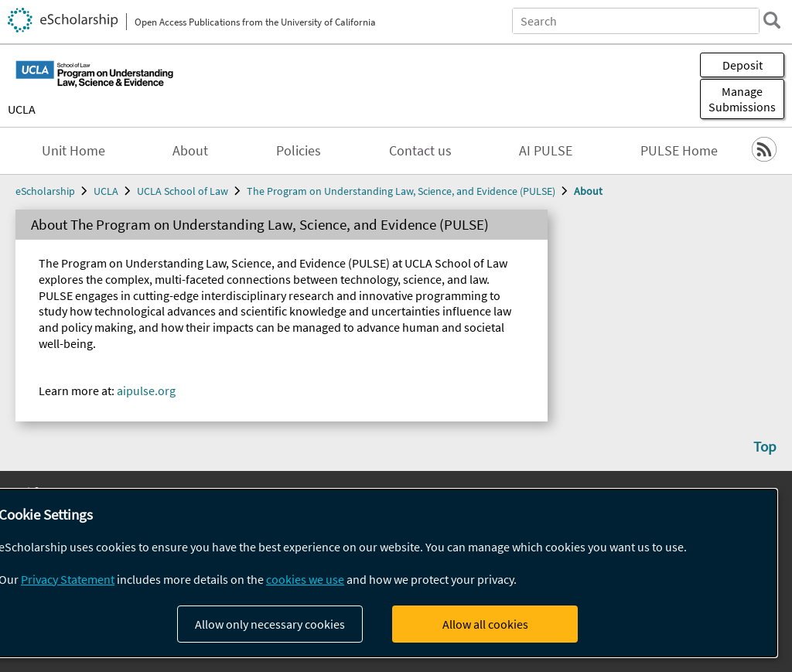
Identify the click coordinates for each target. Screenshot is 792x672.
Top (765, 446)
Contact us (420, 151)
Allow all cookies (485, 624)
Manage (742, 99)
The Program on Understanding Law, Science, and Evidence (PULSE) (401, 191)
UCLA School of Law (183, 191)
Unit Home (73, 151)
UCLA (22, 109)
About (190, 151)
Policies (299, 151)
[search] (772, 20)
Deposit (742, 65)
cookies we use (305, 579)
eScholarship (45, 191)
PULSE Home (679, 151)
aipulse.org (146, 391)
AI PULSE (546, 151)
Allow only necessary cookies (270, 624)
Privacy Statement (68, 579)
